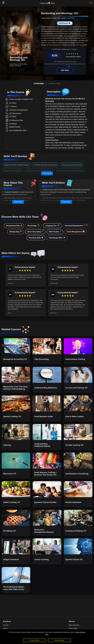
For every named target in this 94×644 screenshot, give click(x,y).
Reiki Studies (55, 232)
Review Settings (60, 640)
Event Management (76, 232)
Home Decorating (35, 232)
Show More (47, 173)
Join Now (65, 70)
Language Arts (52, 225)
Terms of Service (74, 625)
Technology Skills (57, 238)
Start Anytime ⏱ (65, 23)
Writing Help (16, 232)
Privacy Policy (73, 628)
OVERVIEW (39, 84)
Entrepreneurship (14, 225)
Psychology (34, 225)
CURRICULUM (54, 84)
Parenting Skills (36, 238)
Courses (6, 625)
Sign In (5, 628)
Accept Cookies (35, 640)
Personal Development (77, 225)
